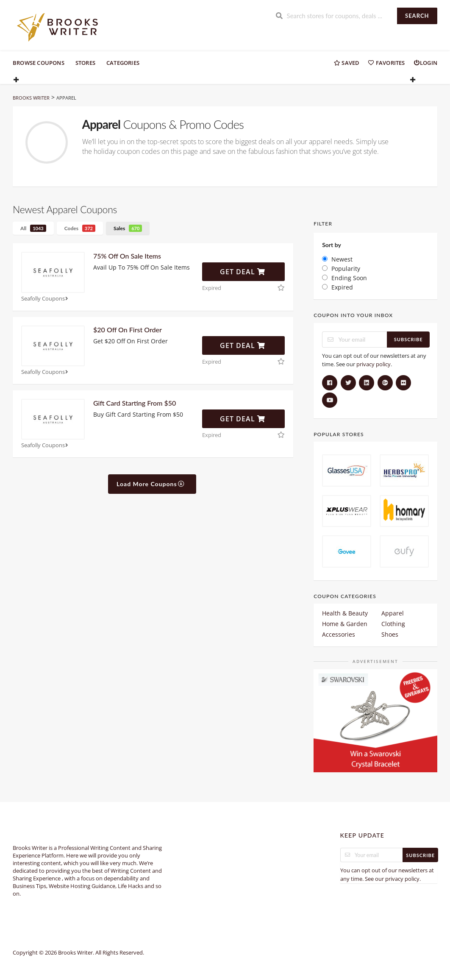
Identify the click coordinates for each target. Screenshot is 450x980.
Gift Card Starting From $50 (135, 403)
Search (417, 16)
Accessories (339, 634)
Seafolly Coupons (46, 299)
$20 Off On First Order (128, 330)
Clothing (393, 624)
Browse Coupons (39, 63)
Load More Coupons (151, 484)
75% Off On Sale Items (127, 256)
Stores (85, 63)
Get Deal (243, 272)
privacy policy (374, 364)
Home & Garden (345, 624)
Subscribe (408, 339)
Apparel (393, 613)
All (33, 228)
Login (425, 63)
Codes (80, 228)
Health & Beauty (345, 613)
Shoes (390, 634)
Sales (128, 228)
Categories (123, 63)
